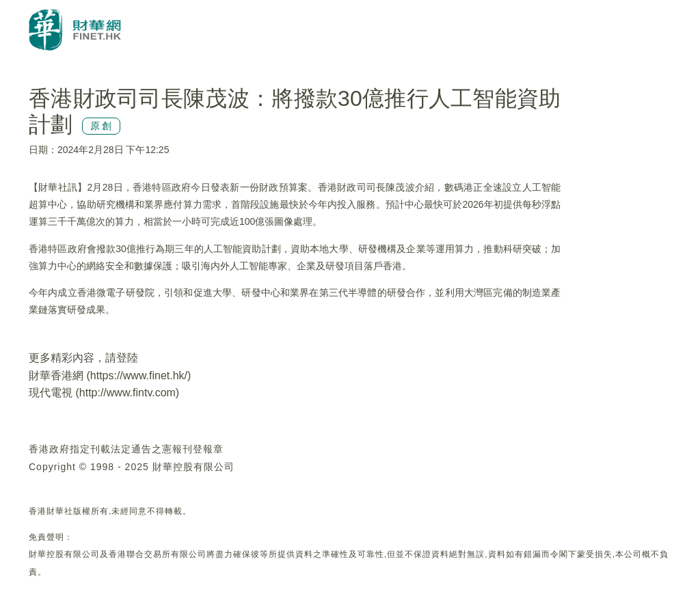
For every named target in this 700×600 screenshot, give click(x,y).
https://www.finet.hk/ (139, 376)
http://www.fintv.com (127, 393)
